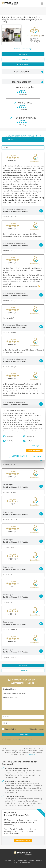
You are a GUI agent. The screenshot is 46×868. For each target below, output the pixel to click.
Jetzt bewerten (23, 54)
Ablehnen (37, 457)
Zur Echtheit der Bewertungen (23, 49)
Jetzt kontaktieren (23, 64)
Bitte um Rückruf (10, 729)
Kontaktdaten (29, 71)
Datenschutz (31, 860)
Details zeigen (35, 446)
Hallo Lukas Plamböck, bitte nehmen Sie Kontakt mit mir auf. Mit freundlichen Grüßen (23, 698)
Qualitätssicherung (22, 860)
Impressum (39, 860)
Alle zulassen (34, 450)
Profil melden (32, 754)
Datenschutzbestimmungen (21, 740)
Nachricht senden (23, 735)
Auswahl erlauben (20, 456)
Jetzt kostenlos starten (23, 841)
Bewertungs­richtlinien (10, 860)
